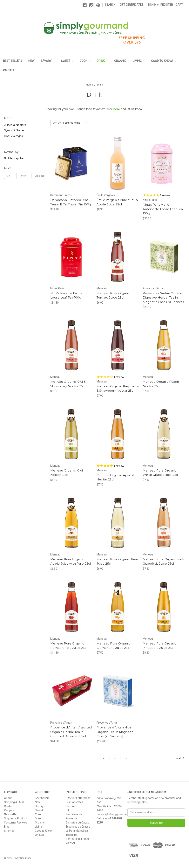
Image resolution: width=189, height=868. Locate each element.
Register (167, 5)
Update (40, 176)
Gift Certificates (132, 5)
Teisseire (71, 835)
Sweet (67, 61)
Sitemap (9, 831)
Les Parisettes (74, 802)
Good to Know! (164, 61)
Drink (102, 61)
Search (110, 5)
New (31, 61)
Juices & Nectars (15, 125)
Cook (85, 61)
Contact (9, 806)
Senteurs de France (78, 839)
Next (180, 758)
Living (139, 61)
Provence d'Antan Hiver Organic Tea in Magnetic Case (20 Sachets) (115, 732)
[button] (25, 168)
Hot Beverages (14, 136)
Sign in (152, 5)
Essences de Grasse (78, 827)
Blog (7, 827)
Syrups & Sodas (14, 130)
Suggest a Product (15, 818)
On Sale (9, 70)
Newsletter (11, 814)
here (117, 109)
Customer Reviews (16, 823)
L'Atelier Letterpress (78, 798)
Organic (120, 61)
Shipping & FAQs (14, 802)
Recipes (9, 810)
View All (71, 843)
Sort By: (57, 123)
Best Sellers (13, 61)
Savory (48, 61)
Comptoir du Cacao (77, 823)
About (8, 798)
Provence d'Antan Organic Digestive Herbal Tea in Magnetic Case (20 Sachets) (164, 298)
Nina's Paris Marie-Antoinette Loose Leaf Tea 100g (163, 209)
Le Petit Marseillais (77, 831)
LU (67, 810)
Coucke (70, 806)
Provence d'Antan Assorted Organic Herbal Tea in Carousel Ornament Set (71, 732)
